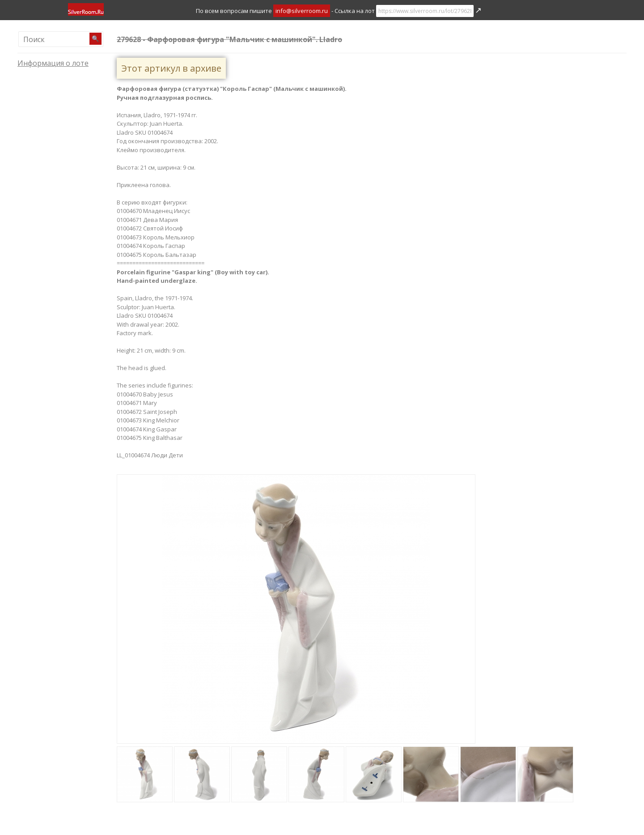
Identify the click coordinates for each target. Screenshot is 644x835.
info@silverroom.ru (302, 11)
